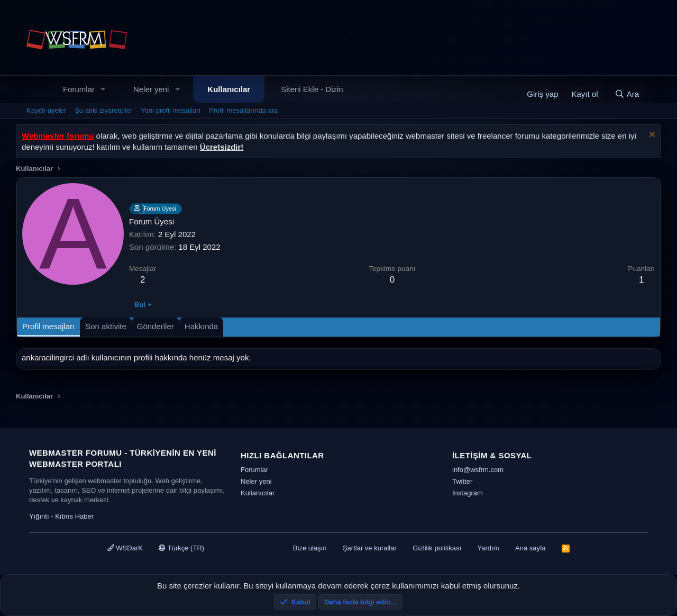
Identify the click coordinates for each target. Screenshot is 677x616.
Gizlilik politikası (437, 548)
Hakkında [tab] (201, 326)
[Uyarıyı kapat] (651, 136)
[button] (103, 89)
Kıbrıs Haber (74, 516)
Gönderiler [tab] (155, 326)
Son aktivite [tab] (106, 326)
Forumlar (79, 89)
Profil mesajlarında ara (243, 110)
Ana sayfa (530, 548)
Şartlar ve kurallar (370, 548)
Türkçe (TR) (181, 548)
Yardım (488, 548)
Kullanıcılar (229, 89)
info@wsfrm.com (478, 470)
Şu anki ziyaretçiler (103, 110)
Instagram (468, 493)
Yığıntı (39, 516)
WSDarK (125, 548)
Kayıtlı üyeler (46, 110)
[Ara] (627, 94)
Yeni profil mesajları (171, 110)
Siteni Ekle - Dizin (312, 89)
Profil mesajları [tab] (48, 326)
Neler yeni (151, 89)
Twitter (462, 481)
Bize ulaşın (310, 548)
